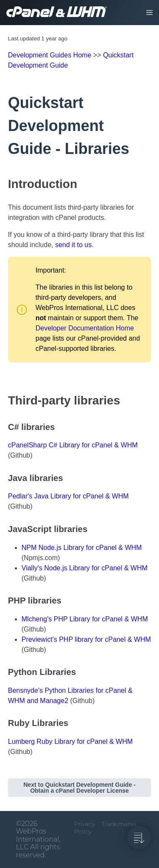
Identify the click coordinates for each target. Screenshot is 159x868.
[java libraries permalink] (4, 478)
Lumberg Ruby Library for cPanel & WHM (70, 741)
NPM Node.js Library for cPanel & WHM (82, 548)
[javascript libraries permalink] (4, 529)
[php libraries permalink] (4, 600)
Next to (79, 788)
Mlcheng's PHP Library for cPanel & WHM (85, 619)
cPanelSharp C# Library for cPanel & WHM (73, 445)
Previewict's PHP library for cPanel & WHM (86, 639)
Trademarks (119, 824)
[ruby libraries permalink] (4, 723)
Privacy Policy (85, 828)
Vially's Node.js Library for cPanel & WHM (85, 568)
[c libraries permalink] (4, 427)
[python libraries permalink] (4, 672)
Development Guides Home (50, 55)
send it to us (73, 245)
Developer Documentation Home (85, 328)
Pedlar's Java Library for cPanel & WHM (68, 496)
